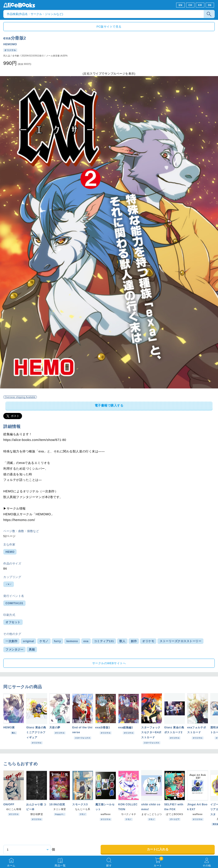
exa (86, 641)
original (28, 641)
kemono (72, 641)
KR (200, 5)
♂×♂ (9, 584)
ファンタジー (14, 650)
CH (190, 5)
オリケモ (148, 641)
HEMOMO (10, 44)
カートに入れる (158, 849)
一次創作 (11, 641)
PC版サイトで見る (109, 27)
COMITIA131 (14, 603)
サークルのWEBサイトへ (109, 663)
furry (57, 641)
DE (210, 5)
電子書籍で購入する (109, 405)
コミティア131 (104, 641)
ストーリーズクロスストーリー (180, 641)
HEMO (10, 552)
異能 (32, 650)
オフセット (13, 622)
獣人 (122, 641)
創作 (134, 641)
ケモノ (44, 641)
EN (180, 5)
